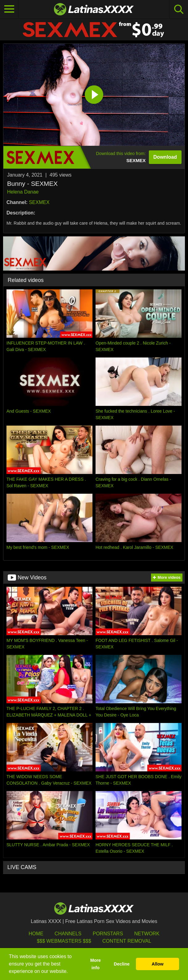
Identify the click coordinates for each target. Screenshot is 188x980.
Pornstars (108, 934)
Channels (68, 934)
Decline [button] (122, 964)
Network (147, 934)
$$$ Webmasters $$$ (64, 941)
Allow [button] (157, 964)
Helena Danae (23, 192)
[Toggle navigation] (9, 9)
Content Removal (127, 941)
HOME (36, 934)
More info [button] (96, 964)
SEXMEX (39, 202)
